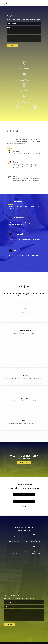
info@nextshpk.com (24, 79)
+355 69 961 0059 (24, 69)
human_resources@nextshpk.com (24, 80)
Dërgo (12, 45)
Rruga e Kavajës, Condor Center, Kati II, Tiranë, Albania (24, 102)
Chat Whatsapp (24, 91)
